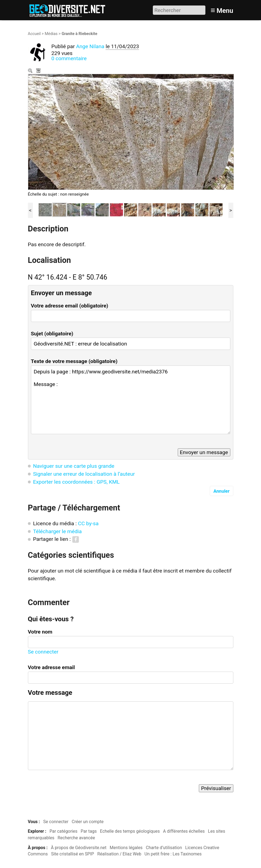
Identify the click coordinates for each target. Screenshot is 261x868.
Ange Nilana (90, 46)
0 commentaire (69, 58)
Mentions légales (126, 848)
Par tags (89, 831)
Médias (51, 34)
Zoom (31, 71)
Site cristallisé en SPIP (72, 854)
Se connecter (43, 652)
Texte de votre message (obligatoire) (74, 361)
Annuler (221, 491)
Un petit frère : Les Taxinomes (173, 854)
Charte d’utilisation (164, 848)
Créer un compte (88, 822)
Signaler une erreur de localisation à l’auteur (84, 474)
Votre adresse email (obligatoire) (70, 306)
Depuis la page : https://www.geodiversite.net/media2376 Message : (131, 400)
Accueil (34, 34)
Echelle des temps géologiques (130, 831)
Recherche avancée (76, 838)
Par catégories (64, 831)
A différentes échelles (184, 831)
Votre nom (40, 632)
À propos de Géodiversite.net (79, 848)
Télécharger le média (39, 71)
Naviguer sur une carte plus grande (74, 466)
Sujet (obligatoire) (52, 334)
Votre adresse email (51, 667)
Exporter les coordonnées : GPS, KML (76, 482)
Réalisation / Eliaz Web (119, 854)
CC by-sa (88, 523)
